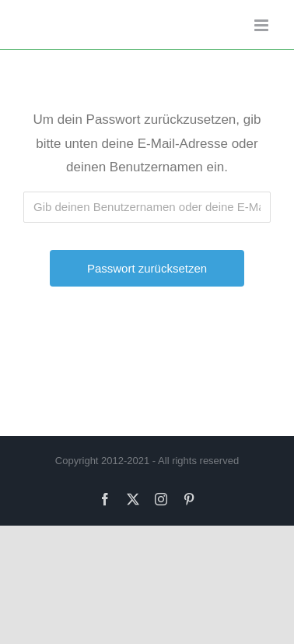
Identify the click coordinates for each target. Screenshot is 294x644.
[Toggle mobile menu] (262, 25)
